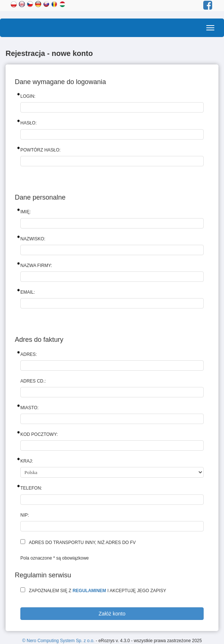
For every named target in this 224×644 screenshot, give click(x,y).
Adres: (29, 354)
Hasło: (29, 123)
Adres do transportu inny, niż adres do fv (82, 543)
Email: (28, 292)
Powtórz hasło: (41, 150)
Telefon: (31, 488)
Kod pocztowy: (39, 434)
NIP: (25, 515)
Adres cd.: (33, 381)
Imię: (26, 212)
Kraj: (27, 461)
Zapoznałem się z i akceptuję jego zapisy (98, 591)
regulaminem (89, 591)
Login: (28, 96)
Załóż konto (112, 614)
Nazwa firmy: (36, 266)
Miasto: (29, 408)
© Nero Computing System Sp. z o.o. (59, 641)
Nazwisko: (33, 239)
